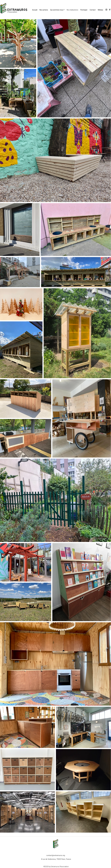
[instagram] (106, 10)
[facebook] (110, 10)
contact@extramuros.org (56, 855)
